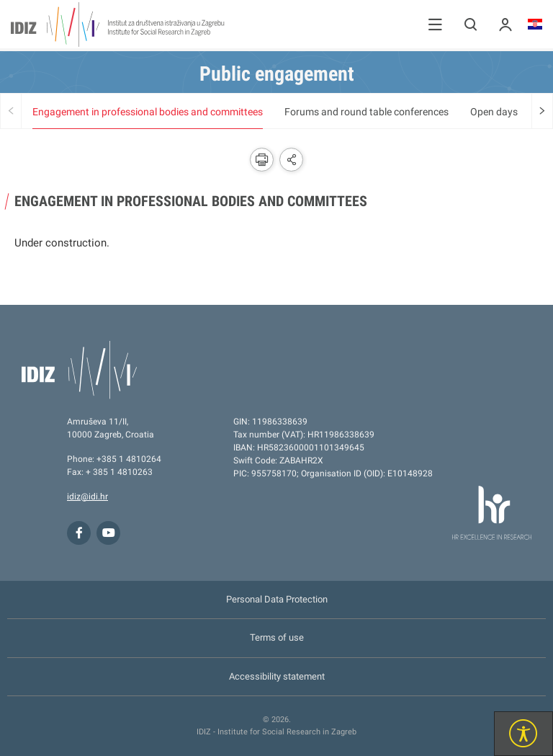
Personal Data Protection (277, 599)
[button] (435, 24)
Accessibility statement (277, 676)
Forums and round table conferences (367, 112)
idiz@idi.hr (87, 497)
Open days (494, 112)
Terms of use (277, 637)
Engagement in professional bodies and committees (148, 112)
